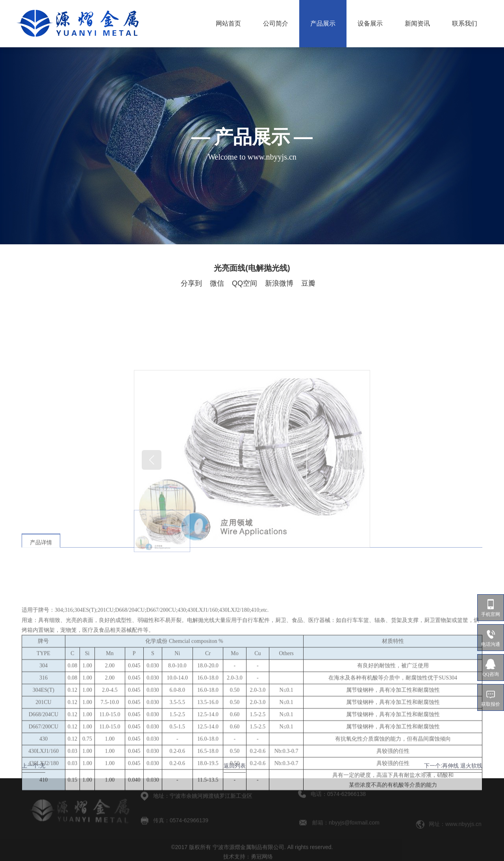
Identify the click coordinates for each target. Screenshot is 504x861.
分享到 (191, 283)
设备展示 (370, 23)
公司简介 (276, 23)
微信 (217, 283)
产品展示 (323, 23)
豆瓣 (308, 283)
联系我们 (465, 23)
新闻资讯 (417, 23)
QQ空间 (245, 283)
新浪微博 (279, 283)
